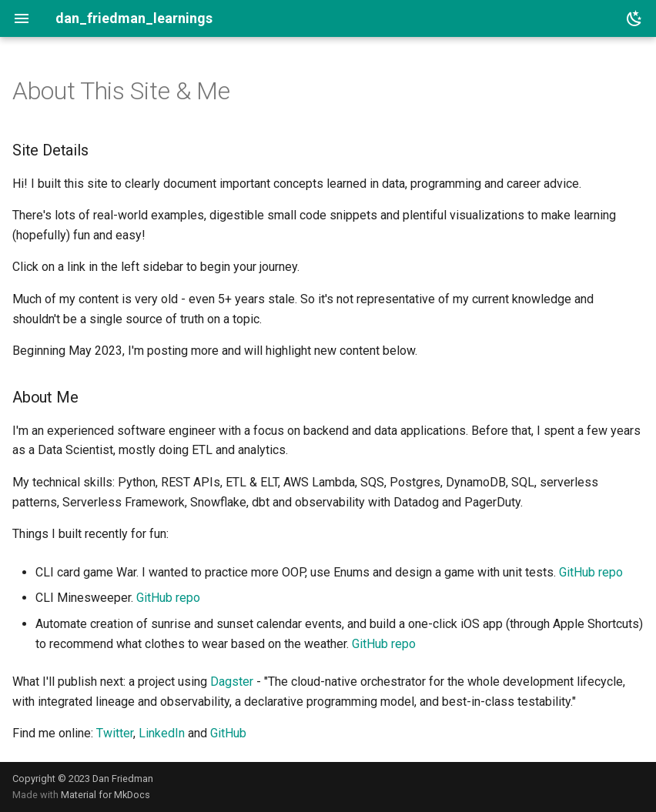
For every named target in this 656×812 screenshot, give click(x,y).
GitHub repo (591, 572)
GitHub (228, 733)
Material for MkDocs (105, 795)
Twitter (115, 733)
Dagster (232, 682)
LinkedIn (162, 733)
